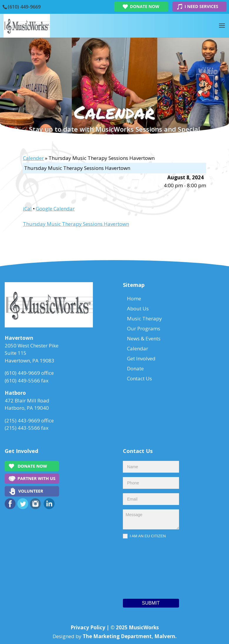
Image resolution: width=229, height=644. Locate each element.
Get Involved (141, 358)
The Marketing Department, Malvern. (130, 636)
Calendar (138, 348)
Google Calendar (55, 209)
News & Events (144, 338)
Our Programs (144, 328)
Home (134, 298)
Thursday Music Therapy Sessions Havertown (76, 224)
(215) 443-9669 (22, 420)
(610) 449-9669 (24, 7)
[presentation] (147, 567)
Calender (33, 158)
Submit (151, 603)
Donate (135, 368)
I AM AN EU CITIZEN (144, 536)
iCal (27, 209)
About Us (138, 308)
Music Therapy (144, 318)
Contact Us (139, 378)
